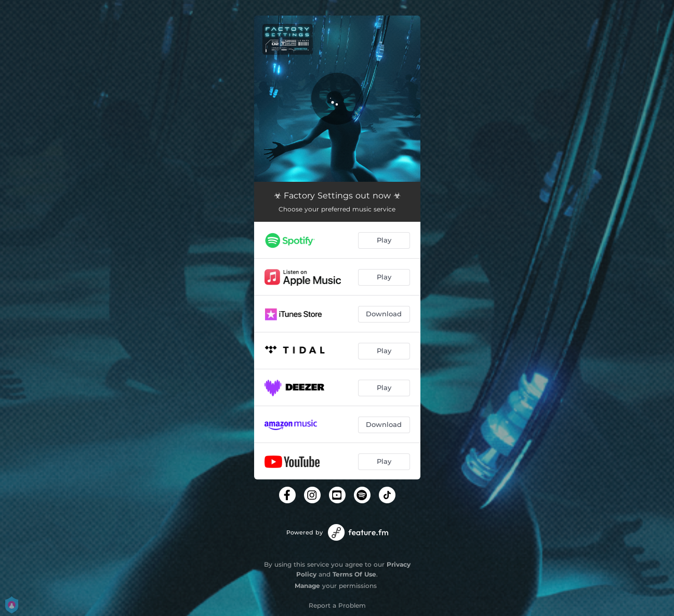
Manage (307, 586)
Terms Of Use (354, 574)
